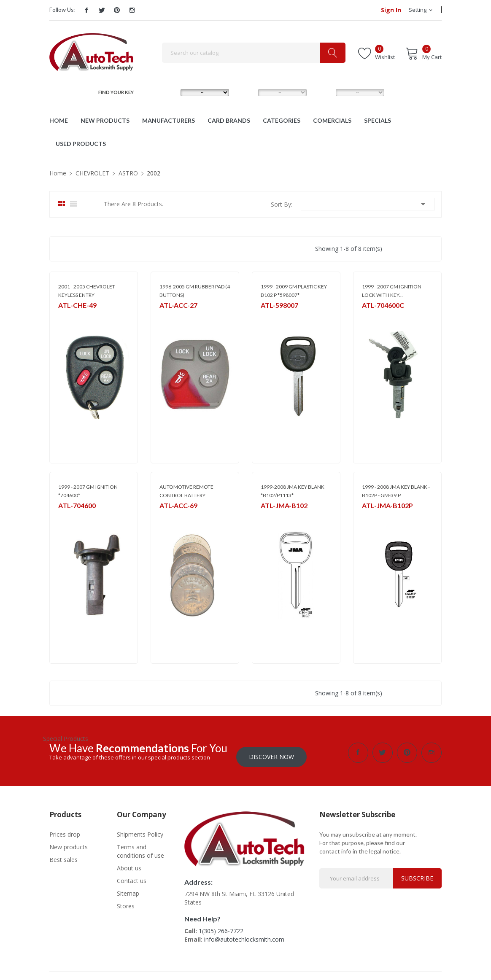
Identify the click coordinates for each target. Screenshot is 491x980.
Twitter (102, 10)
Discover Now (271, 752)
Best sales (63, 855)
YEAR (323, 92)
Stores (126, 902)
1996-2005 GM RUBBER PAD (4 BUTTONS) (195, 291)
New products (69, 843)
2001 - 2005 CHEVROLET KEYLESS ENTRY (87, 291)
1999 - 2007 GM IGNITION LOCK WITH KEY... (392, 291)
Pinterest (117, 10)
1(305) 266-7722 (221, 927)
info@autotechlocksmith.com (244, 935)
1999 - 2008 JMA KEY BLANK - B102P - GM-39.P (396, 491)
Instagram (132, 10)
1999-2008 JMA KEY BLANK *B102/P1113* (293, 491)
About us (129, 864)
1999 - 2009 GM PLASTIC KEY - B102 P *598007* (295, 291)
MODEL (248, 92)
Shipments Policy (140, 830)
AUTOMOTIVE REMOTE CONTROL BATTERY (186, 491)
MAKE (169, 92)
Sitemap (128, 889)
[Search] (254, 53)
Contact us (132, 876)
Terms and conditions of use (140, 847)
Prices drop (65, 830)
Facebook (86, 10)
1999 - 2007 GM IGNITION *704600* (88, 491)
